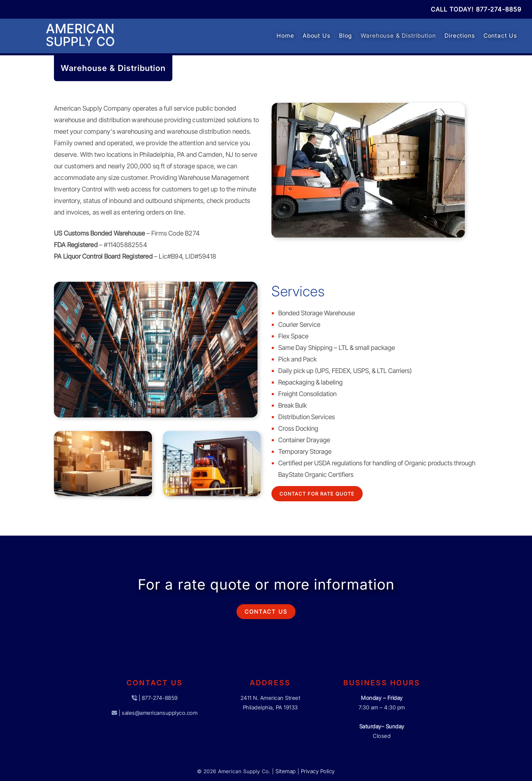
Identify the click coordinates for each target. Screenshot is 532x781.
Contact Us (500, 36)
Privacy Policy (318, 771)
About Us (316, 36)
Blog (345, 36)
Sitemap (286, 771)
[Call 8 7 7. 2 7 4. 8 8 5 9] (499, 9)
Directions (460, 36)
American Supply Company (93, 108)
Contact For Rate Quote (317, 494)
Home (285, 36)
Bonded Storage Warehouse (317, 313)
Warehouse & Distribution (398, 36)
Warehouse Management (214, 178)
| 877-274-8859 (158, 698)
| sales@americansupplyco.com (158, 713)
